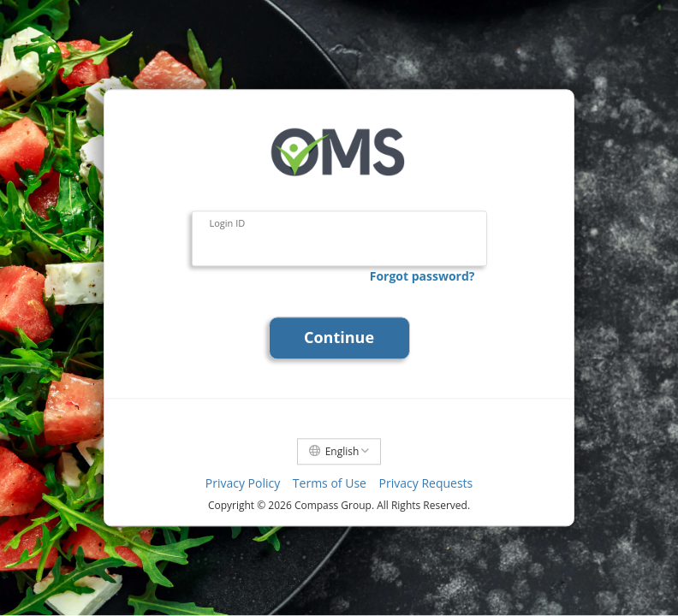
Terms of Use (330, 484)
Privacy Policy (243, 484)
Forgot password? (422, 276)
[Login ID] (339, 240)
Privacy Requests (426, 484)
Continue (339, 338)
